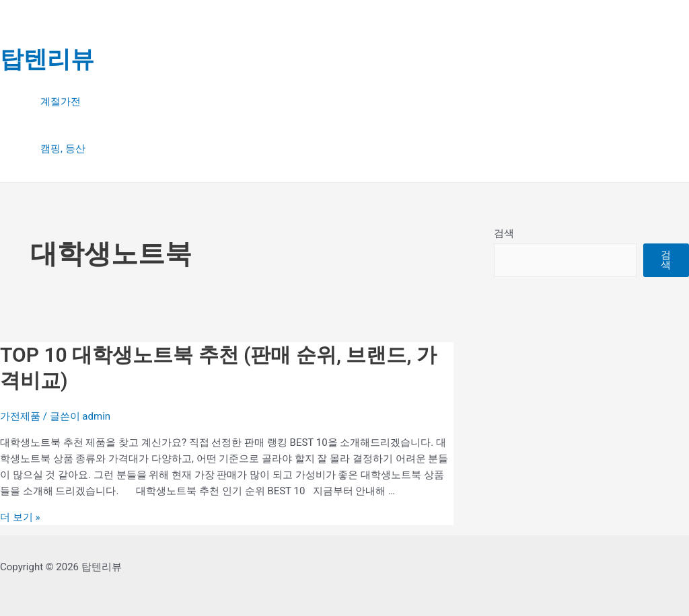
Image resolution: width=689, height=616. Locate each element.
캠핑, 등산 (63, 149)
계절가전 (61, 102)
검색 (504, 233)
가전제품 (20, 416)
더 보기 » (20, 517)
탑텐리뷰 (47, 60)
